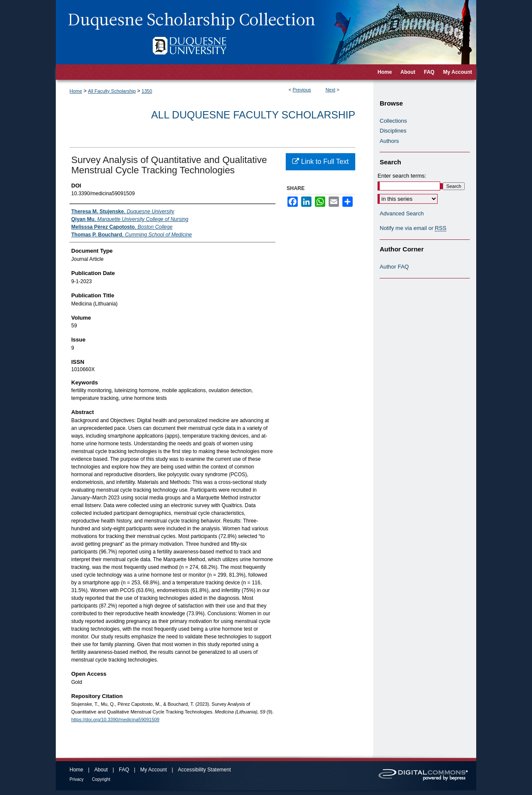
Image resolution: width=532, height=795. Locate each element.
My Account (154, 770)
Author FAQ (394, 267)
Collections (393, 121)
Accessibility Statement (204, 770)
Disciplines (393, 131)
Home (76, 91)
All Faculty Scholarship (112, 91)
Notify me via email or (413, 228)
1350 (147, 91)
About (101, 770)
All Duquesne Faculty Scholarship (253, 115)
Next (331, 90)
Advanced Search (402, 213)
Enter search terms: (402, 176)
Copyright (101, 779)
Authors (389, 141)
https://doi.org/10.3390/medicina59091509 (115, 719)
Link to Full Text (320, 162)
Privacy (77, 779)
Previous (302, 90)
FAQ (124, 770)
